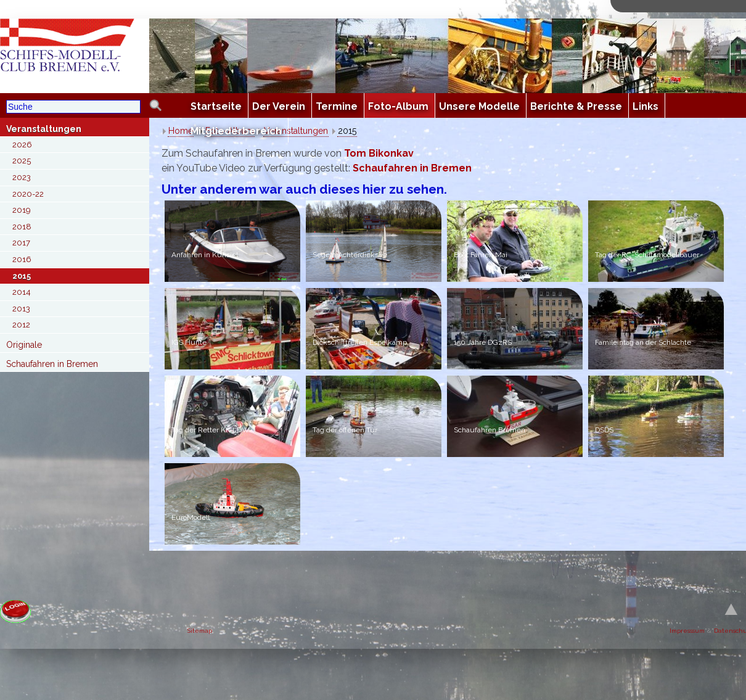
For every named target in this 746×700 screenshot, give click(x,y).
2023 (22, 177)
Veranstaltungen (44, 129)
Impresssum (687, 631)
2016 (22, 259)
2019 (22, 210)
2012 (21, 325)
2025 (22, 161)
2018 (22, 227)
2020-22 (28, 194)
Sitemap (200, 631)
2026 (22, 145)
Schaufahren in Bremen (52, 364)
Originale (24, 345)
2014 (22, 292)
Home (181, 131)
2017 (21, 243)
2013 (21, 309)
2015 (22, 276)
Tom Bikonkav (379, 153)
